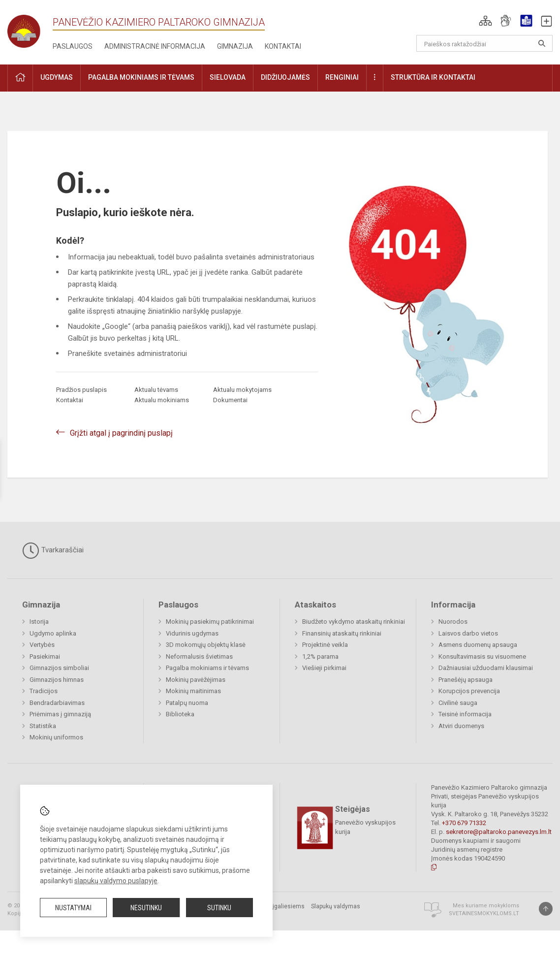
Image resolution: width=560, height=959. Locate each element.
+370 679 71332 (464, 823)
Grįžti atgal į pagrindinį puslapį (121, 433)
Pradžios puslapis (81, 390)
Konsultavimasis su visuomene (482, 656)
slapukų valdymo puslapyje (116, 881)
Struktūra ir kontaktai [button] (433, 77)
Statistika (43, 726)
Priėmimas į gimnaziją (60, 714)
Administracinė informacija (155, 46)
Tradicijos (44, 691)
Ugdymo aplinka (53, 633)
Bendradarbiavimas (57, 703)
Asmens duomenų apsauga (478, 645)
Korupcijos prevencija (469, 691)
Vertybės (42, 645)
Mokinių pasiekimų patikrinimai (210, 622)
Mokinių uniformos (56, 737)
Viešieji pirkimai (324, 668)
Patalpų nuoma (187, 703)
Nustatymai (73, 908)
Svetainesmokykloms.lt (484, 913)
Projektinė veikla (325, 645)
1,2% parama (320, 656)
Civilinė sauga (458, 703)
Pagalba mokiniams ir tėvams (207, 668)
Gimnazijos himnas (57, 680)
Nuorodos (453, 622)
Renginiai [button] (342, 77)
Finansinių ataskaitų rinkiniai (342, 633)
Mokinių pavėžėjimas (196, 680)
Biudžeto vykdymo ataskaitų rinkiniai (354, 622)
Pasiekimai (45, 656)
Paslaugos (73, 46)
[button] (485, 21)
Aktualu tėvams (156, 390)
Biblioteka (180, 714)
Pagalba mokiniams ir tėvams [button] (141, 77)
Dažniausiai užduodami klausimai (486, 668)
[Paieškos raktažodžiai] (484, 43)
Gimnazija (235, 46)
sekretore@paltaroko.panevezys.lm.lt (499, 832)
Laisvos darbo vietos (468, 633)
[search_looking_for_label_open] (542, 43)
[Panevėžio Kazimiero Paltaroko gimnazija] (30, 28)
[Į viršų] (546, 909)
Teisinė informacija (465, 714)
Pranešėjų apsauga (466, 680)
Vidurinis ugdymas (192, 633)
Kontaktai (283, 46)
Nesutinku (146, 908)
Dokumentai (230, 400)
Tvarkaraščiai (53, 550)
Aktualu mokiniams (162, 400)
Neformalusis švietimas (199, 656)
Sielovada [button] (228, 77)
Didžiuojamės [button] (285, 77)
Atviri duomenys (461, 726)
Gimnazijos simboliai (59, 668)
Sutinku (219, 908)
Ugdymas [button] (57, 77)
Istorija (39, 622)
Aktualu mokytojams (242, 390)
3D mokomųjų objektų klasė (206, 645)
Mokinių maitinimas (193, 691)
